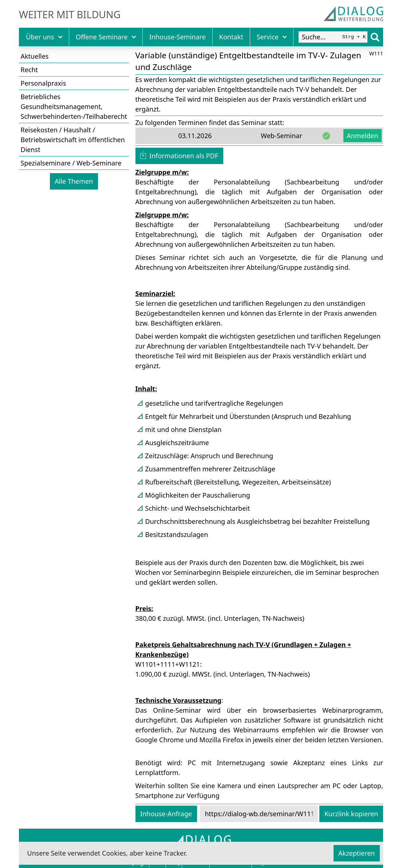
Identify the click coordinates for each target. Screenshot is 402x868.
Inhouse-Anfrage (166, 814)
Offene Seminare (106, 37)
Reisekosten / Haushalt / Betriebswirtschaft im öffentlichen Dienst (73, 140)
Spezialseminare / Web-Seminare (71, 163)
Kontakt (231, 37)
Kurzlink (351, 814)
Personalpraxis (44, 83)
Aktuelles (35, 56)
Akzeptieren (356, 853)
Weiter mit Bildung (70, 15)
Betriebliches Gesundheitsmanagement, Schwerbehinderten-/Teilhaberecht (74, 106)
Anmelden (362, 136)
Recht (29, 70)
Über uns (44, 37)
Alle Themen (74, 181)
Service (272, 37)
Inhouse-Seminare (178, 37)
